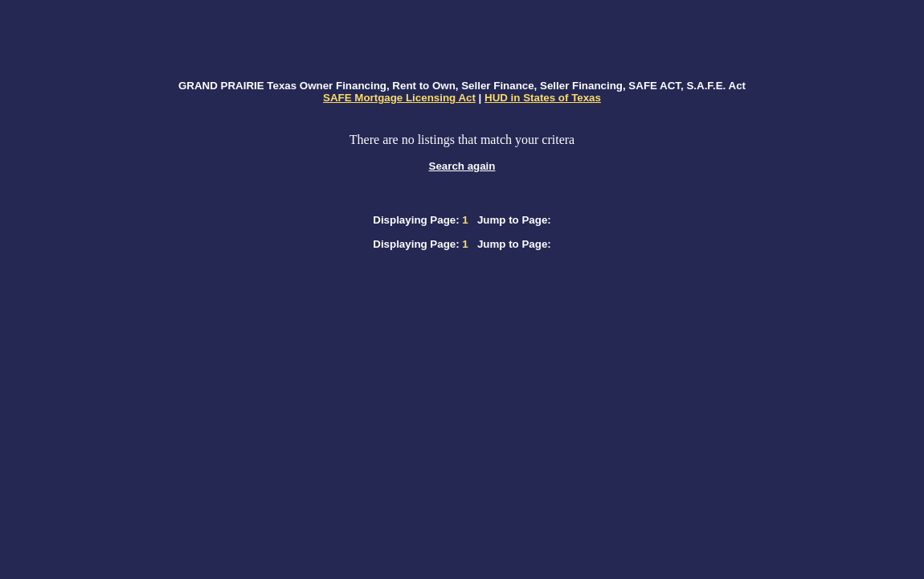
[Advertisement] (462, 41)
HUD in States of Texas (543, 98)
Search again (462, 166)
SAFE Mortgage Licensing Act (399, 98)
